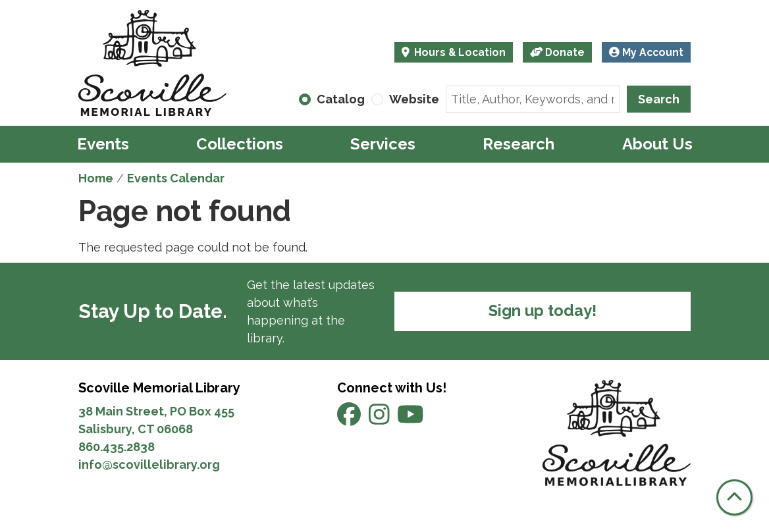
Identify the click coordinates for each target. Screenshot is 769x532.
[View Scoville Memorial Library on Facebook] (350, 419)
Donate (558, 52)
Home (96, 178)
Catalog (341, 99)
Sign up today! (543, 311)
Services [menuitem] (383, 144)
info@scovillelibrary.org (149, 465)
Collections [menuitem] (240, 144)
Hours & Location (459, 52)
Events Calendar (176, 178)
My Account (646, 52)
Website (414, 99)
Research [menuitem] (518, 144)
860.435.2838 (117, 447)
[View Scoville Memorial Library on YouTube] (411, 419)
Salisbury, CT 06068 (137, 429)
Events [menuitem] (103, 144)
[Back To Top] (734, 497)
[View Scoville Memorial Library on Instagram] (381, 419)
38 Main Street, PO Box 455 (156, 411)
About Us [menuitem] (657, 144)
